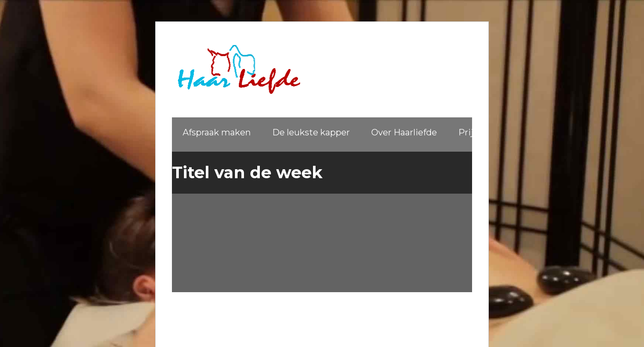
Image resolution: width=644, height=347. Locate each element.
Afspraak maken (217, 132)
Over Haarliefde (404, 132)
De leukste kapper (311, 132)
